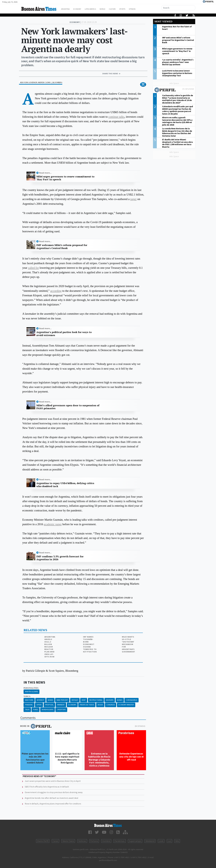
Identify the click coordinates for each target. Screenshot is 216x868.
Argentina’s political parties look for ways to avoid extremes (64, 334)
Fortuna (94, 841)
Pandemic (29, 705)
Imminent (61, 705)
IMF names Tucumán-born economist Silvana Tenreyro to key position (90, 644)
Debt (84, 700)
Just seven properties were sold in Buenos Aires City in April (53, 781)
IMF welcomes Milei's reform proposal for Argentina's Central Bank (62, 247)
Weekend (150, 841)
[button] (143, 84)
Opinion (142, 9)
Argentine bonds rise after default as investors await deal (52, 798)
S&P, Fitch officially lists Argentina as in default (47, 787)
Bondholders (48, 710)
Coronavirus (131, 700)
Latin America (95, 9)
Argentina (67, 9)
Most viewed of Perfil (174, 90)
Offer (39, 705)
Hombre (106, 841)
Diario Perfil (43, 841)
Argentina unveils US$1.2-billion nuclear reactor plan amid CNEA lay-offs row (50, 647)
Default (75, 700)
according (56, 291)
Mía (177, 841)
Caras (55, 841)
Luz (169, 841)
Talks (27, 710)
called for (33, 268)
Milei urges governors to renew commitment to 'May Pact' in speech (65, 178)
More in (36, 726)
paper (133, 199)
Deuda (100, 705)
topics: (27, 696)
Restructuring (96, 700)
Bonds (50, 700)
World (109, 9)
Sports (131, 9)
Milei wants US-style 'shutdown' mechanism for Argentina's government (129, 644)
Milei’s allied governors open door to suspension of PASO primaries (68, 407)
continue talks (116, 117)
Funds (36, 710)
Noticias (82, 841)
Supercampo (135, 841)
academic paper (53, 524)
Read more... (45, 173)
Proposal (49, 705)
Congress (111, 705)
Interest (40, 700)
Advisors (110, 700)
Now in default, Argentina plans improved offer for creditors (53, 804)
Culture (120, 9)
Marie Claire (68, 841)
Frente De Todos (87, 705)
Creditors (61, 710)
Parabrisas (120, 841)
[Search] (179, 8)
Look (161, 841)
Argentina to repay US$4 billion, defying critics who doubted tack (65, 485)
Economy (80, 9)
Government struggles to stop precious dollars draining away (54, 792)
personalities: (31, 688)
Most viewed (163, 21)
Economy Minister (126, 705)
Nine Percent (62, 700)
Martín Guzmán (31, 692)
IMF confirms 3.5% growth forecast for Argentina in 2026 (60, 558)
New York (29, 700)
